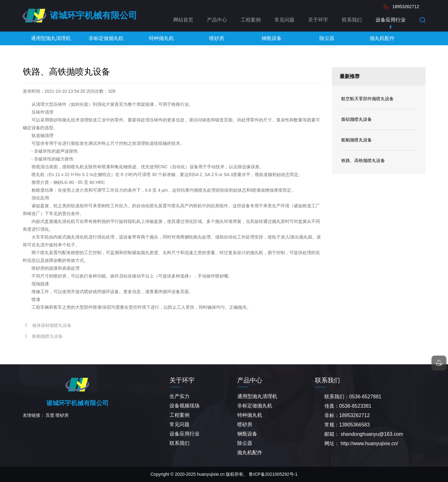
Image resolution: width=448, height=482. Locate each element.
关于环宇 (318, 20)
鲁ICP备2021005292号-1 (273, 474)
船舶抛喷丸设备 (357, 140)
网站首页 (183, 20)
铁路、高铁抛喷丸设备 (363, 160)
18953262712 (406, 7)
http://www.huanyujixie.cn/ (369, 443)
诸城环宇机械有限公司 (93, 15)
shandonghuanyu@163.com (372, 434)
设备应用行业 (391, 20)
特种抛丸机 (250, 415)
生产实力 (180, 396)
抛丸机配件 (250, 452)
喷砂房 (62, 415)
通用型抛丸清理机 (257, 396)
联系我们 (352, 20)
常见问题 (284, 20)
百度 (50, 415)
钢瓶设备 (247, 434)
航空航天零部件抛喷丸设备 (367, 99)
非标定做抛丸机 (255, 406)
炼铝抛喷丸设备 (357, 119)
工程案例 (251, 20)
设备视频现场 (185, 406)
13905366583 (355, 425)
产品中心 (217, 20)
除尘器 (245, 443)
